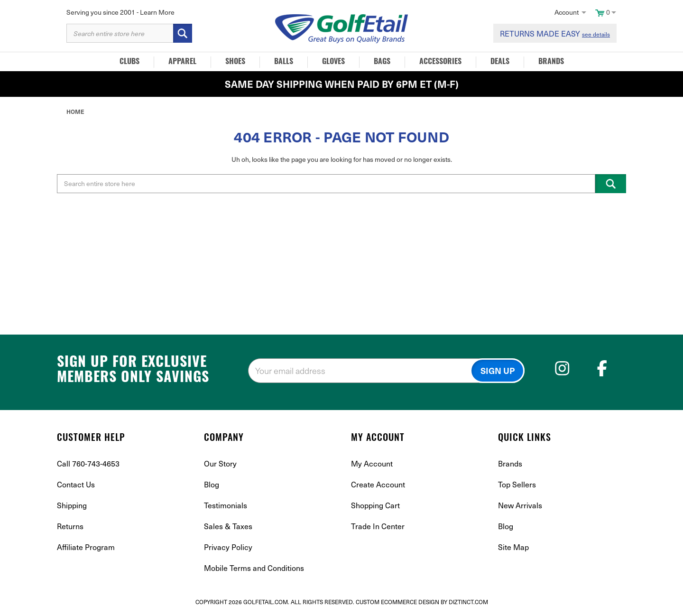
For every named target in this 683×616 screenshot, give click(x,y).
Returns (70, 526)
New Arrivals (520, 505)
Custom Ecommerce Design (397, 602)
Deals (500, 62)
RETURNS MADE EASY (555, 33)
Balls (284, 62)
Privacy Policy (228, 547)
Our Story (220, 463)
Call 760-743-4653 (88, 463)
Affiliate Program (86, 547)
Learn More (157, 12)
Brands (551, 62)
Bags (382, 62)
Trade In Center (378, 526)
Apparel (182, 62)
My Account (372, 463)
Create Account (378, 484)
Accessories (440, 62)
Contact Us (76, 484)
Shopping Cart (375, 505)
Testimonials (226, 505)
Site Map (513, 547)
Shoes (235, 62)
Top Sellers (517, 484)
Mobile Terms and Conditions (254, 568)
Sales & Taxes (228, 526)
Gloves (333, 62)
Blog (212, 484)
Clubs (129, 62)
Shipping (72, 505)
